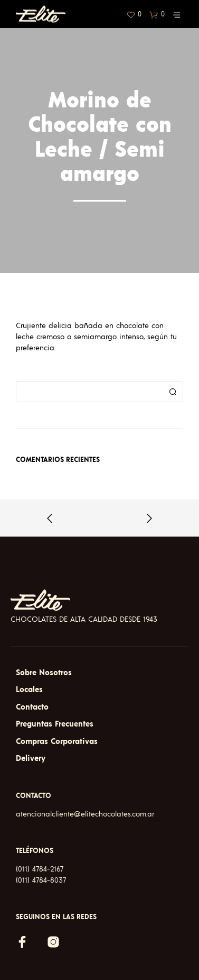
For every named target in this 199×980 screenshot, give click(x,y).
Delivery (31, 759)
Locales (29, 690)
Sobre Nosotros (44, 673)
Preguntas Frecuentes (55, 724)
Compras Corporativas (57, 742)
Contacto (32, 707)
